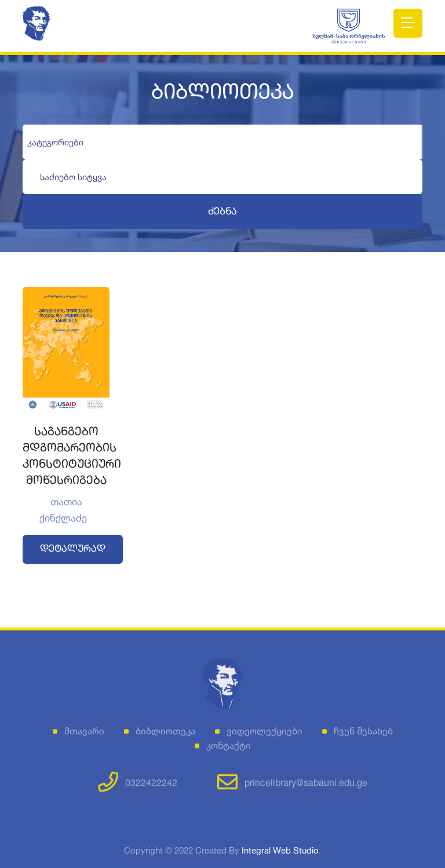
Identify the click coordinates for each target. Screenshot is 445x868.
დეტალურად (73, 549)
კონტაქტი (229, 749)
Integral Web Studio (280, 850)
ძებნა (222, 212)
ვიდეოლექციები (265, 735)
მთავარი (84, 735)
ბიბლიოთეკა (165, 735)
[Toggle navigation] (408, 23)
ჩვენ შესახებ (363, 735)
